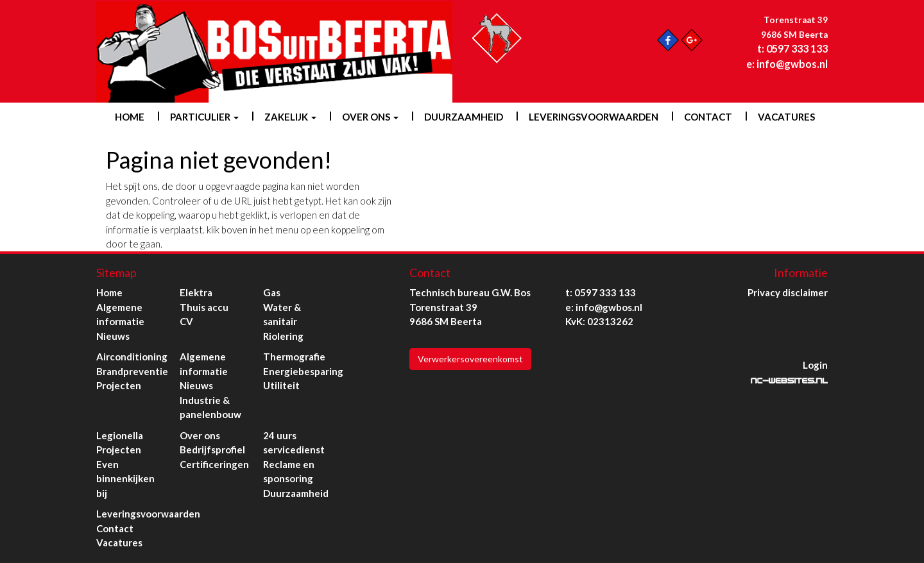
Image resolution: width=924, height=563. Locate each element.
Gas (272, 292)
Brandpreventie (132, 371)
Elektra (196, 292)
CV (186, 321)
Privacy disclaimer (788, 292)
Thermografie (294, 357)
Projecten (119, 385)
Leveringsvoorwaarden (594, 117)
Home (130, 117)
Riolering (283, 336)
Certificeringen (214, 464)
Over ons (370, 117)
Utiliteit (281, 385)
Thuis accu (204, 307)
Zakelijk (290, 117)
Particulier (204, 117)
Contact (708, 117)
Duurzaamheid (464, 117)
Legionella (120, 435)
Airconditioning (132, 357)
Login (815, 365)
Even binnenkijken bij (125, 479)
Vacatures (786, 117)
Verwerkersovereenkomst (470, 359)
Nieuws (113, 336)
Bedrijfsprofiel (212, 450)
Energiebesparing (303, 371)
